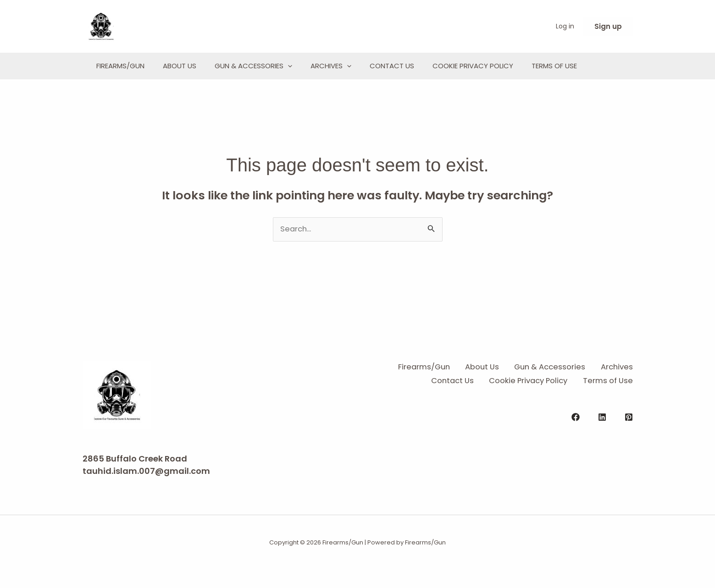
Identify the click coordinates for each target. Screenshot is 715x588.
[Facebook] (576, 445)
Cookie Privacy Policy (523, 66)
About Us (193, 66)
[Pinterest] (629, 445)
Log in (565, 26)
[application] (311, 66)
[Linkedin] (602, 445)
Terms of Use (124, 83)
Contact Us (433, 66)
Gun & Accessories (276, 66)
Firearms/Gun (125, 66)
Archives (363, 66)
